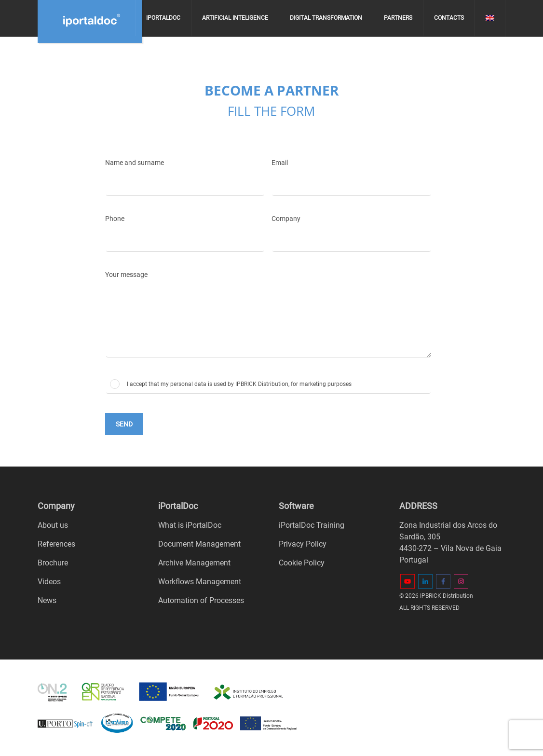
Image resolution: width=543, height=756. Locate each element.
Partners (398, 18)
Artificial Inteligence (235, 18)
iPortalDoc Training (312, 525)
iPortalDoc (163, 18)
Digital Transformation (326, 18)
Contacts (449, 18)
